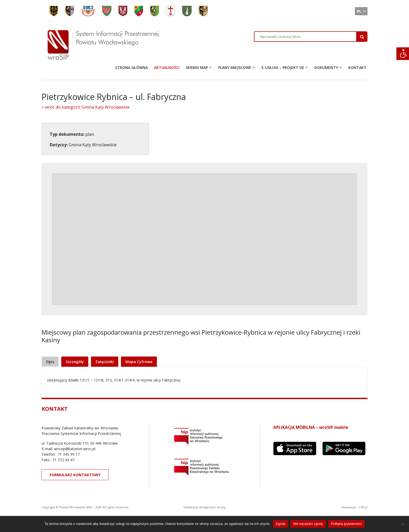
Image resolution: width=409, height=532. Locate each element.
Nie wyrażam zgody (308, 524)
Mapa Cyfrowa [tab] (139, 362)
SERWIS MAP (197, 67)
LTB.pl (363, 507)
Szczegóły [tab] (75, 362)
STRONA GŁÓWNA (131, 67)
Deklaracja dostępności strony (204, 507)
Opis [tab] (50, 362)
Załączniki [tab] (105, 362)
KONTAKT (357, 67)
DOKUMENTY (326, 67)
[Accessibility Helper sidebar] (403, 54)
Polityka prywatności (346, 524)
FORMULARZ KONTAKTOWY (75, 475)
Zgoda (281, 524)
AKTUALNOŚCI (167, 67)
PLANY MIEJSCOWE (235, 67)
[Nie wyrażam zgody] (402, 524)
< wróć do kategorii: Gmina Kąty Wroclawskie (86, 107)
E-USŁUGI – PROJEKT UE (283, 67)
